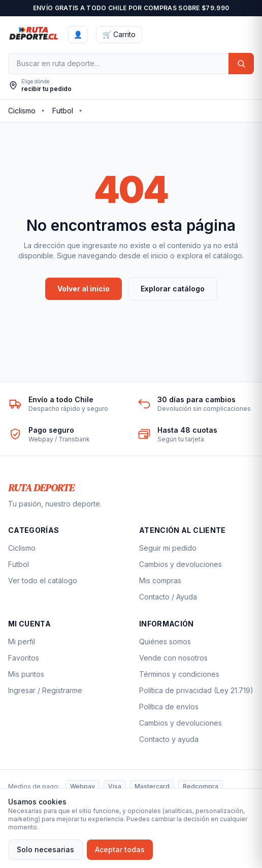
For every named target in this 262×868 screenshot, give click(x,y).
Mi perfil (22, 641)
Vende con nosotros (173, 658)
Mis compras (160, 580)
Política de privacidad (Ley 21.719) (196, 690)
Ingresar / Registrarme (45, 690)
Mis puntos (26, 674)
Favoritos (24, 658)
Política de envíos (169, 707)
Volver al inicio (84, 289)
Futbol (63, 111)
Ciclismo (22, 111)
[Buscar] (118, 64)
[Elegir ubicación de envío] (40, 86)
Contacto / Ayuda (168, 597)
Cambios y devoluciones (181, 564)
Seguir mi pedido (168, 548)
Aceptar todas (120, 849)
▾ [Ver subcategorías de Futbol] (80, 110)
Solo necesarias (45, 849)
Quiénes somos (165, 641)
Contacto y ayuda (169, 739)
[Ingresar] (78, 35)
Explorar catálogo (173, 289)
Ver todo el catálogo (43, 580)
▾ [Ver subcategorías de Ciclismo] (43, 110)
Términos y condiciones (179, 674)
